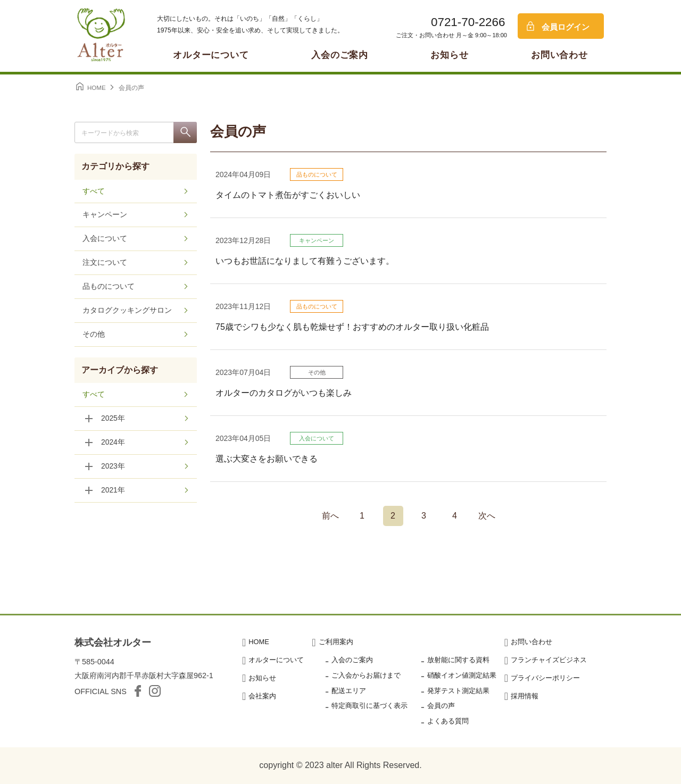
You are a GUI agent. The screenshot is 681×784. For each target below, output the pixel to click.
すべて (94, 191)
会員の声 (441, 706)
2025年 (113, 419)
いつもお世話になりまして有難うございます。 (305, 261)
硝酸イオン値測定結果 (462, 675)
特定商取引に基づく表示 (369, 706)
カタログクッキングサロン (127, 311)
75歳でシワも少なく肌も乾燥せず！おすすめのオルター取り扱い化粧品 (352, 327)
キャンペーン (317, 240)
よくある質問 (448, 721)
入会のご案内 (340, 55)
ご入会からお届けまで (366, 675)
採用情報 (525, 696)
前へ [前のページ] (330, 516)
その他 (317, 372)
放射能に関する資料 (458, 660)
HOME (259, 642)
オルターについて (211, 55)
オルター (101, 35)
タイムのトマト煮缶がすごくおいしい (288, 195)
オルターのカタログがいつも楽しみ (284, 393)
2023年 (113, 467)
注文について (105, 263)
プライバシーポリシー (545, 678)
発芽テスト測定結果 (458, 691)
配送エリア (349, 691)
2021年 (113, 491)
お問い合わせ (559, 55)
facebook (138, 691)
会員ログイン (566, 27)
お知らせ (449, 55)
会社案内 (262, 696)
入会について (317, 438)
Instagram (155, 691)
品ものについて (317, 174)
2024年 (113, 443)
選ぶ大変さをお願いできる (267, 459)
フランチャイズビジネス (549, 660)
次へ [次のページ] (487, 516)
